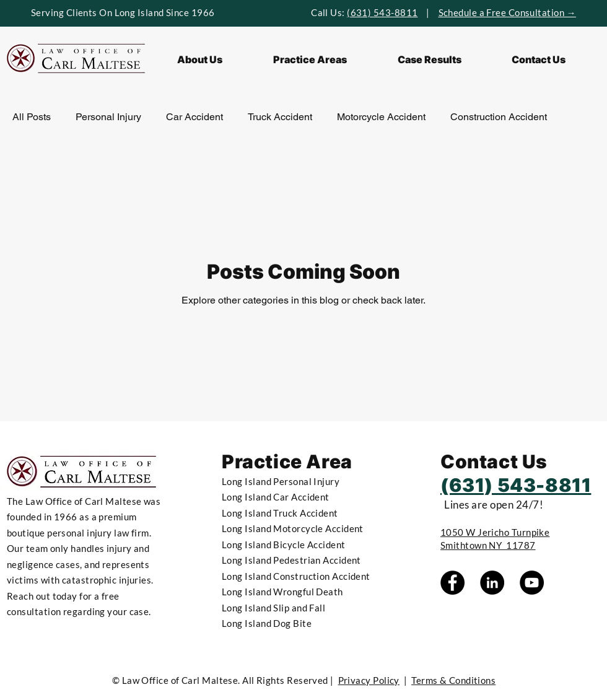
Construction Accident (499, 117)
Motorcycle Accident (381, 117)
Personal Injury (108, 117)
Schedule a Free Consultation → (508, 12)
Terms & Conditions (453, 680)
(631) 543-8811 (382, 12)
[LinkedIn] (492, 583)
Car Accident (194, 117)
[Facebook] (452, 583)
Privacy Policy (369, 680)
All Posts (32, 117)
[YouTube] (532, 583)
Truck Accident (280, 117)
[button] (310, 59)
